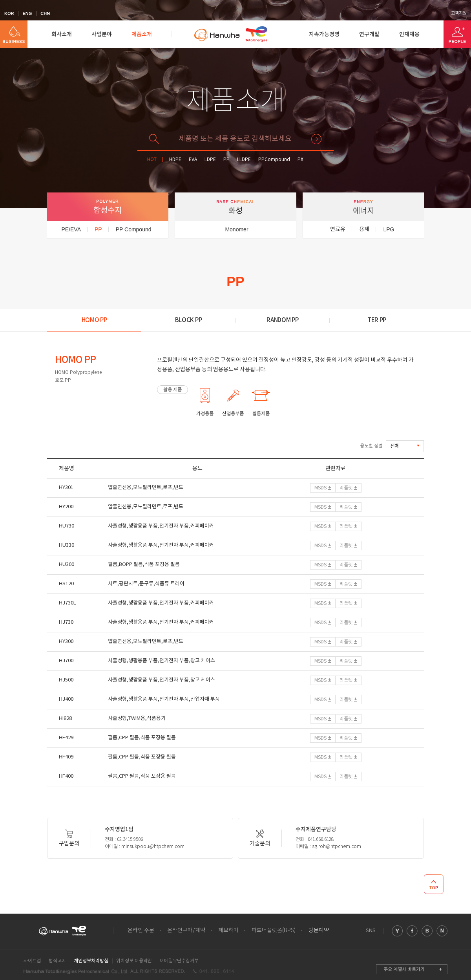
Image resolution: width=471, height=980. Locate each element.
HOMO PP (94, 320)
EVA (193, 160)
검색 (316, 139)
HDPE (175, 160)
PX (300, 160)
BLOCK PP (189, 320)
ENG (27, 13)
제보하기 (228, 931)
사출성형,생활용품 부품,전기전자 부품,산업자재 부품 (164, 699)
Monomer (236, 229)
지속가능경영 (324, 34)
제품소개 (142, 34)
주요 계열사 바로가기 (404, 970)
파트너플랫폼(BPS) (274, 931)
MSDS (320, 488)
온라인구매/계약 (186, 931)
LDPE (210, 160)
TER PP (377, 320)
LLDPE (244, 160)
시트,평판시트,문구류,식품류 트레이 (146, 584)
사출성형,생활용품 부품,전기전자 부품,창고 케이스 (162, 661)
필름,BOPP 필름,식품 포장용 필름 (144, 565)
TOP (434, 884)
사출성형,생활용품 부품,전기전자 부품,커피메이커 (161, 526)
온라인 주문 (141, 931)
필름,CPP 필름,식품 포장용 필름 (142, 738)
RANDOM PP (282, 320)
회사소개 (62, 34)
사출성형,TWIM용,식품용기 (137, 719)
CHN (45, 13)
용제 (364, 229)
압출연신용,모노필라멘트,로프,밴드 (146, 488)
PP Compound (134, 229)
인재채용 (409, 34)
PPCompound (274, 160)
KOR (9, 13)
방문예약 (319, 931)
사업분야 (102, 34)
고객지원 (459, 13)
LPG (389, 229)
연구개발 (369, 34)
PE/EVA (71, 229)
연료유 (338, 229)
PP (226, 160)
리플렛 (346, 488)
